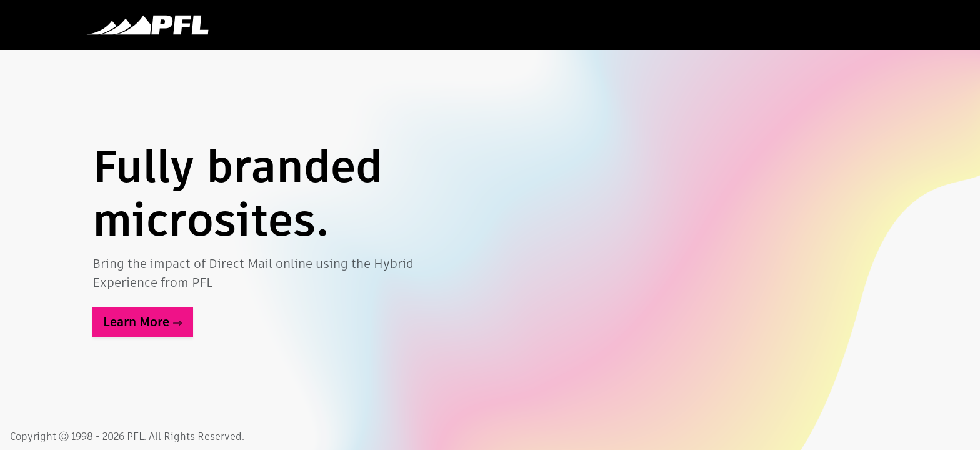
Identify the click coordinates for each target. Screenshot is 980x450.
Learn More (143, 322)
